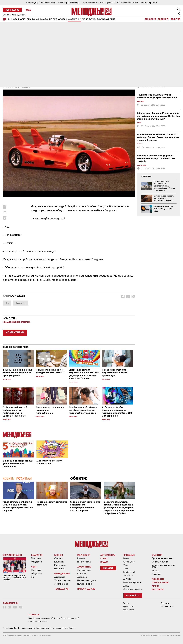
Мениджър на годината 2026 (163, 566)
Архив (126, 586)
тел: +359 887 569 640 (38, 621)
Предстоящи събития (163, 558)
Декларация (128, 610)
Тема (126, 565)
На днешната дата (87, 580)
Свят (23, 19)
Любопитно (89, 19)
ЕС (33, 577)
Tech (126, 569)
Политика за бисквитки (63, 628)
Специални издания (133, 589)
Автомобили (108, 555)
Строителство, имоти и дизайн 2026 (100, 3)
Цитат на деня (85, 584)
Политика (36, 558)
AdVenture (128, 576)
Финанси (59, 558)
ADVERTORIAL (146, 176)
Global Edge (129, 562)
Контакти (158, 589)
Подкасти (163, 19)
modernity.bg (32, 3)
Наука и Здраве (86, 589)
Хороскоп (82, 577)
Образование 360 (130, 3)
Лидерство (60, 577)
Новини (155, 571)
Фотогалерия (84, 570)
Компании (59, 562)
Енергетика (60, 565)
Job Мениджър (61, 584)
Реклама (81, 558)
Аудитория (128, 606)
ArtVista (127, 579)
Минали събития (160, 562)
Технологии (60, 19)
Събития (175, 19)
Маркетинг (74, 19)
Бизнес (31, 19)
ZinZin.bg (74, 3)
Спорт (104, 558)
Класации (82, 574)
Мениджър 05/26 (149, 3)
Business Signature (132, 582)
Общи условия (10, 628)
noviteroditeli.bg (48, 3)
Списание (150, 19)
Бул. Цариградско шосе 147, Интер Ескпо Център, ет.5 (54, 618)
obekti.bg (63, 3)
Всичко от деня (106, 19)
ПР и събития (84, 562)
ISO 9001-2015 (167, 606)
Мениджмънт (44, 19)
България (14, 19)
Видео (104, 562)
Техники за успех (63, 580)
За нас (126, 603)
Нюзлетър (108, 568)
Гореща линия (160, 582)
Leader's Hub (129, 572)
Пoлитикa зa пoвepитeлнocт (34, 628)
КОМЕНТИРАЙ (15, 333)
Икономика (60, 569)
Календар (156, 574)
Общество (37, 562)
